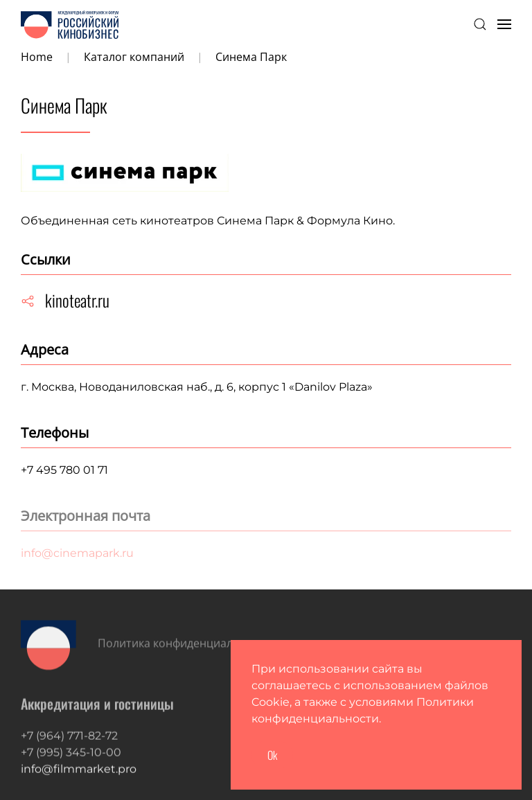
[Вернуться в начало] (70, 24)
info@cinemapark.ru (77, 553)
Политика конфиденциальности (184, 646)
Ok (272, 755)
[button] (480, 24)
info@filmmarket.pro (79, 780)
